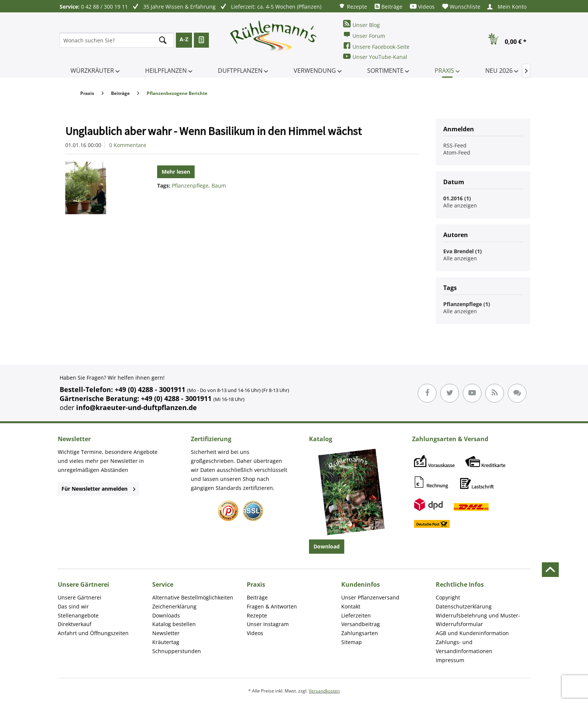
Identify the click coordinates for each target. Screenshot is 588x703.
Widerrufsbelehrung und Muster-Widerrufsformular (478, 620)
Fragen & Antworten (272, 606)
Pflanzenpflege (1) (467, 304)
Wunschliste (461, 7)
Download (327, 546)
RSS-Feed (455, 145)
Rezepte (353, 6)
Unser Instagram (268, 624)
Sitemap (352, 642)
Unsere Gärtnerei (79, 597)
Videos (422, 7)
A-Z (184, 39)
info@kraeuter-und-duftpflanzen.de (136, 407)
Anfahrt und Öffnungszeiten (93, 633)
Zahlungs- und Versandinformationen (464, 647)
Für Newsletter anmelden (98, 489)
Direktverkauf (75, 624)
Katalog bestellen (174, 624)
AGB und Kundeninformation (472, 633)
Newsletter (166, 633)
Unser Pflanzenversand (370, 597)
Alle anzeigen (460, 205)
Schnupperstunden (177, 651)
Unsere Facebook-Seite (376, 46)
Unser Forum (364, 35)
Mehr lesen (176, 172)
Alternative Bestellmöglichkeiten (193, 597)
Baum (219, 186)
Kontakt (351, 606)
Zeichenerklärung (174, 606)
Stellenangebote (78, 615)
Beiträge (388, 7)
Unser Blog (361, 24)
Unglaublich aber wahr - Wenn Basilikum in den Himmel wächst (213, 131)
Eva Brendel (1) (463, 251)
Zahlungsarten (360, 633)
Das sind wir (73, 606)
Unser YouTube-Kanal (375, 56)
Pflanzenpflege (190, 186)
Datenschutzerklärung (464, 606)
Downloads (166, 615)
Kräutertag (166, 642)
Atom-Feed (457, 152)
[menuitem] (353, 6)
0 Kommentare (128, 145)
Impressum (450, 660)
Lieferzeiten (356, 615)
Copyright (448, 597)
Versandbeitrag (361, 624)
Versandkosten (324, 691)
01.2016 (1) (457, 198)
